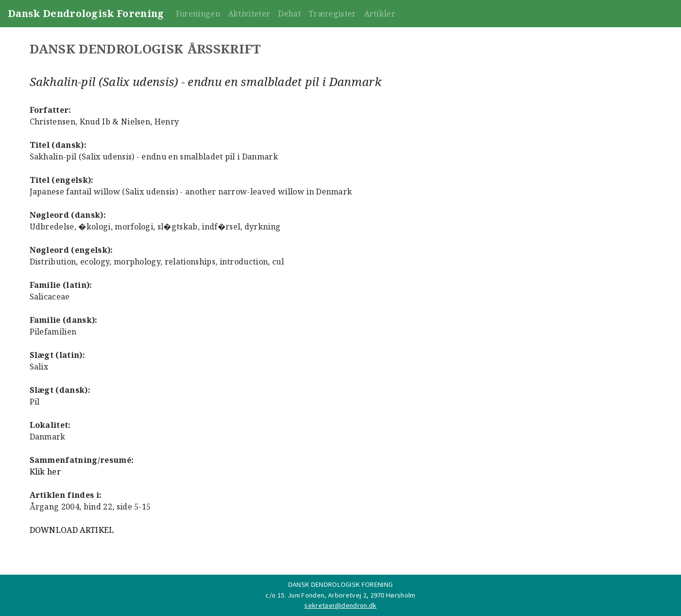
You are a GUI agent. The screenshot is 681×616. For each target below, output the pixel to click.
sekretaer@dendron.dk (340, 605)
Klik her (45, 472)
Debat (289, 14)
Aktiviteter (249, 14)
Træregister (332, 14)
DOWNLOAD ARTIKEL (72, 530)
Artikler (380, 14)
